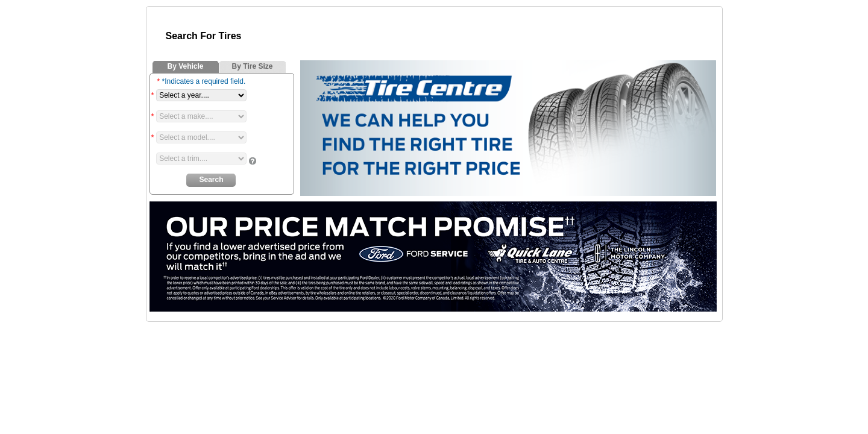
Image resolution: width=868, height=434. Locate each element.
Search (211, 180)
